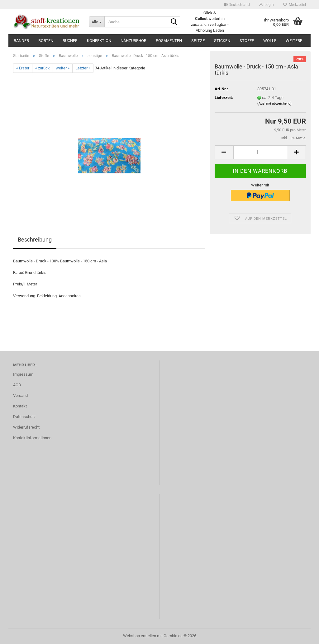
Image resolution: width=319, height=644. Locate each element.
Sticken (222, 41)
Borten (46, 41)
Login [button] (267, 5)
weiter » (63, 68)
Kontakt (20, 406)
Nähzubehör (133, 41)
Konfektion (99, 41)
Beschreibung (35, 240)
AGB (17, 385)
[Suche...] (97, 22)
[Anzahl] (260, 152)
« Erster (23, 68)
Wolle (270, 41)
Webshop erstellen (140, 636)
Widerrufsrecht (26, 427)
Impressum (23, 374)
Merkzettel (295, 5)
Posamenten (169, 41)
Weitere (294, 41)
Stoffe (247, 41)
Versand (20, 395)
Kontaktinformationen (32, 438)
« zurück (43, 68)
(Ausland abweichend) (274, 103)
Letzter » (83, 68)
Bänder (21, 41)
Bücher (70, 41)
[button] (237, 5)
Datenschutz (24, 417)
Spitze (198, 41)
